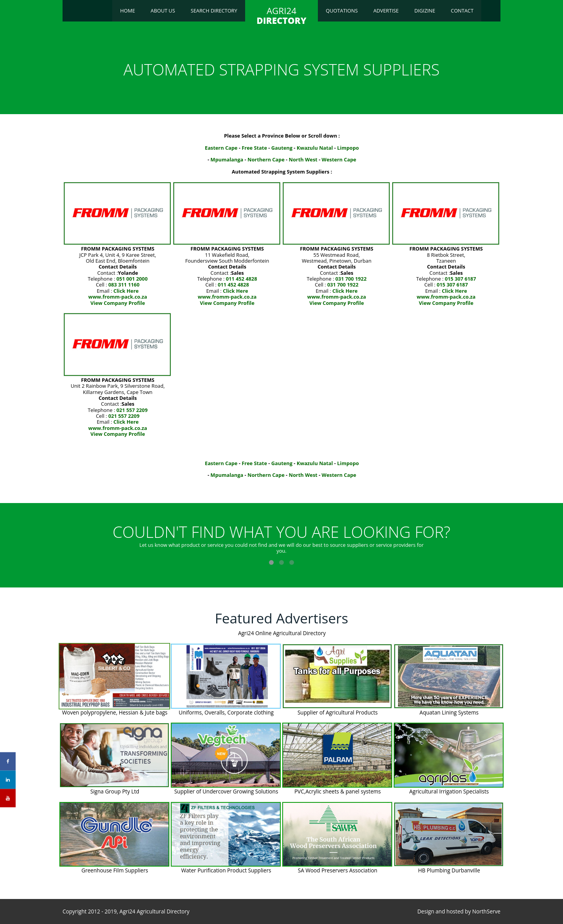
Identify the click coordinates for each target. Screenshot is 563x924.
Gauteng (282, 148)
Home (127, 11)
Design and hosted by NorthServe (459, 911)
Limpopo (348, 148)
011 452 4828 (242, 279)
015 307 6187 (461, 279)
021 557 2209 (132, 410)
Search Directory (214, 11)
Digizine (425, 11)
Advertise (386, 11)
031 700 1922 (351, 279)
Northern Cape (266, 159)
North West (303, 159)
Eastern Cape (221, 148)
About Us (163, 11)
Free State (254, 148)
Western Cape (339, 159)
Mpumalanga (227, 159)
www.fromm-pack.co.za (118, 297)
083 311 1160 (124, 285)
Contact (462, 11)
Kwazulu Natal (315, 148)
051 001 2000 (132, 279)
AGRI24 (281, 16)
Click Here (126, 291)
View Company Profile (118, 303)
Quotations (342, 11)
